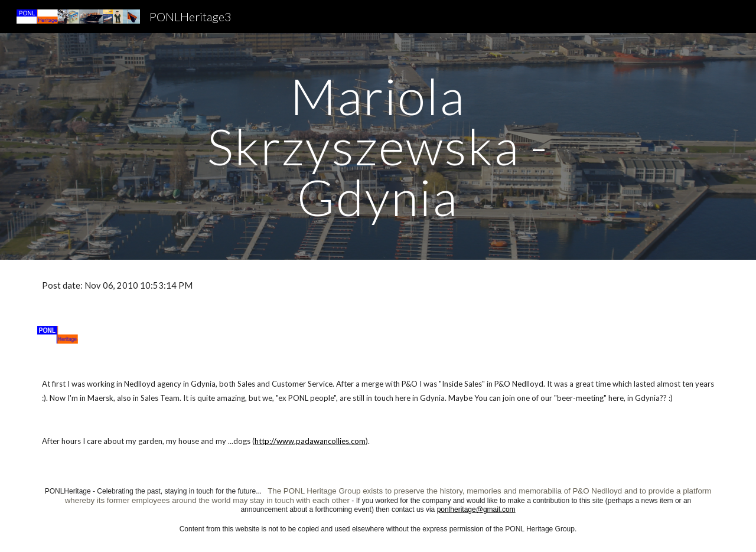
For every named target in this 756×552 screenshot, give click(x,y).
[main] (378, 146)
